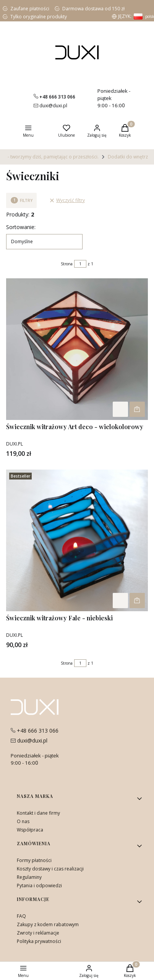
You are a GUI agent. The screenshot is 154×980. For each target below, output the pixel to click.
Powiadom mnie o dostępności (137, 409)
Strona (67, 264)
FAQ (21, 916)
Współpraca (30, 830)
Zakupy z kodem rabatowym (48, 924)
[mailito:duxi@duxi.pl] (50, 105)
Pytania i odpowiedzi (39, 886)
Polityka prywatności (39, 941)
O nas (23, 821)
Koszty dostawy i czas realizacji (50, 869)
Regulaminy (29, 877)
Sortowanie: (21, 227)
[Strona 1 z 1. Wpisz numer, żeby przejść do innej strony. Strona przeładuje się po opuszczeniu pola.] (80, 264)
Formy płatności (34, 860)
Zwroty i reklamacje (38, 933)
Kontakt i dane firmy (38, 813)
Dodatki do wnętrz (128, 157)
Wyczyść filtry (67, 200)
